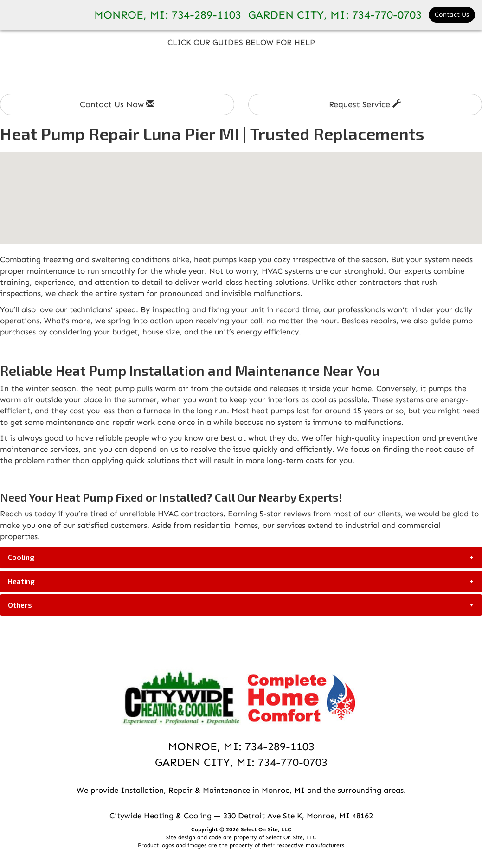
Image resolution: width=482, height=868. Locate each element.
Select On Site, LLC (266, 829)
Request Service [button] (365, 104)
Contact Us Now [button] (117, 104)
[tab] (241, 557)
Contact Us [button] (452, 15)
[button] (241, 557)
